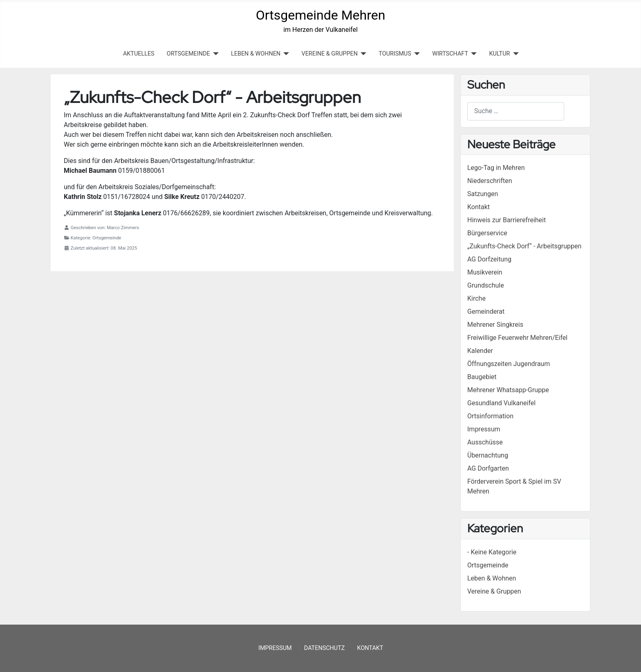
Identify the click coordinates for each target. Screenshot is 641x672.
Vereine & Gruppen (494, 591)
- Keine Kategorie (492, 552)
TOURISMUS (395, 54)
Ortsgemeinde (488, 565)
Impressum (275, 648)
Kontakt (370, 648)
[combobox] (516, 111)
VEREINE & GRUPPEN (330, 54)
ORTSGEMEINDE (188, 54)
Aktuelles (139, 54)
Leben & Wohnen (492, 578)
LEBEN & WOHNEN (256, 54)
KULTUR (499, 54)
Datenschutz (325, 648)
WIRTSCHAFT (450, 54)
